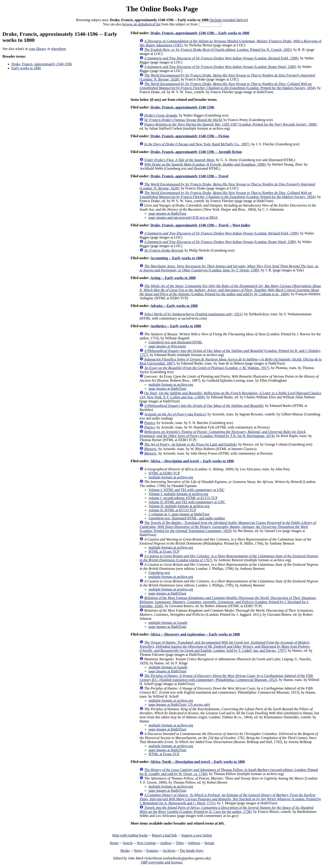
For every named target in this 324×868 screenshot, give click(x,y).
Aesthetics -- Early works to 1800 (176, 326)
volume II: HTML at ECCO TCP (172, 510)
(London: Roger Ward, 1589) (220, 67)
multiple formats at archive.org (171, 384)
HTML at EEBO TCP (164, 473)
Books (125, 851)
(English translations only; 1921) (193, 314)
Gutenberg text (159, 573)
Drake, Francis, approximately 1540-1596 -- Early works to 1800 (200, 33)
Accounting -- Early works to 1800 (177, 258)
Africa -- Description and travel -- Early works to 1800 (192, 461)
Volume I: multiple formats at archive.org (178, 494)
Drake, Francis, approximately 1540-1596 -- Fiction (190, 136)
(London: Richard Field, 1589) (221, 58)
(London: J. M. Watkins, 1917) (207, 368)
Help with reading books (130, 835)
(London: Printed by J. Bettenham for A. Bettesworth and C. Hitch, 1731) (230, 799)
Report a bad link (164, 835)
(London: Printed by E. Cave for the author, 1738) (226, 810)
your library (37, 49)
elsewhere (58, 49)
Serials (209, 843)
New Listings (146, 843)
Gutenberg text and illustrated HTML (175, 342)
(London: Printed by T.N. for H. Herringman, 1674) (223, 434)
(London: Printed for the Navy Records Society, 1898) (230, 124)
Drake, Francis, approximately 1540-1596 (42, 64)
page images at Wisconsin (167, 346)
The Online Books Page (162, 9)
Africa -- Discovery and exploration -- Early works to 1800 (195, 634)
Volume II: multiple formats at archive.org (179, 506)
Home (114, 843)
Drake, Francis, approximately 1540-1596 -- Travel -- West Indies (200, 225)
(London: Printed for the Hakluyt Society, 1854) (227, 86)
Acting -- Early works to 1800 (173, 278)
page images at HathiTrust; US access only (179, 705)
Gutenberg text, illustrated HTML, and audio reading (187, 518)
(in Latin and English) (190, 444)
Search (128, 843)
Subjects (194, 843)
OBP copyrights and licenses (161, 862)
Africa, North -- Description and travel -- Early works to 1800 (198, 762)
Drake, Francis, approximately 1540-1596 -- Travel (189, 176)
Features (152, 851)
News (138, 851)
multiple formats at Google (168, 623)
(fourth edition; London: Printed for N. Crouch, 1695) (218, 50)
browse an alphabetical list (141, 24)
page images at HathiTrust (167, 213)
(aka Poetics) (175, 414)
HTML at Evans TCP (164, 551)
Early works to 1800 (26, 68)
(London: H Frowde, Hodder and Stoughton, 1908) (205, 164)
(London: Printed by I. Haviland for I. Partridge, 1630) (228, 602)
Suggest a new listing (196, 835)
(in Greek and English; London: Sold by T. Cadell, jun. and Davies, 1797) (225, 646)
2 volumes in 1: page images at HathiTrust (179, 514)
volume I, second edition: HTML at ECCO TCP (183, 498)
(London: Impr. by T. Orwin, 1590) (229, 268)
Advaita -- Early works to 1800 (174, 306)
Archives (169, 851)
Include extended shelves (229, 20)
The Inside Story (192, 851)
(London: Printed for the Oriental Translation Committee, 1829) (228, 527)
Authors (166, 843)
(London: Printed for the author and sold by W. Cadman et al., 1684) (230, 290)
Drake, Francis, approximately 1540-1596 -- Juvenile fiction (196, 152)
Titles (180, 843)
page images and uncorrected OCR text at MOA (183, 218)
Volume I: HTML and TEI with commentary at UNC (186, 490)
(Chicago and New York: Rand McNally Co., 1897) (197, 144)
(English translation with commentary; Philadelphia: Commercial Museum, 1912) (226, 678)
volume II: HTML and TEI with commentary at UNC (187, 502)
